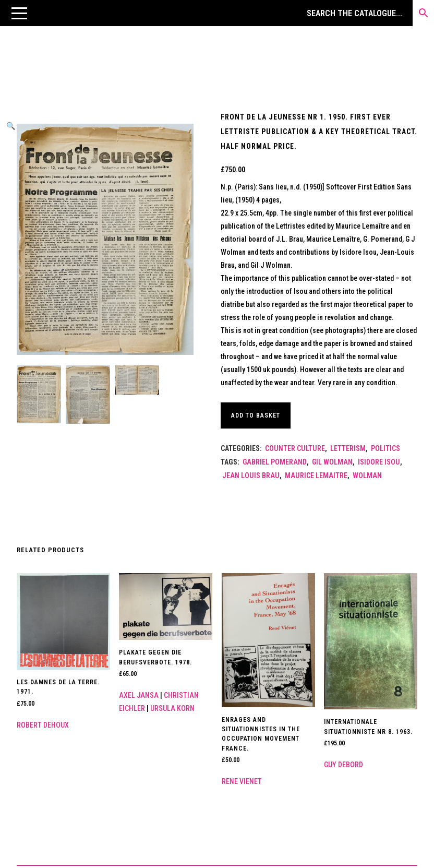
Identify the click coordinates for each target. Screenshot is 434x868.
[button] (19, 13)
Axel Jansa (139, 695)
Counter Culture (295, 448)
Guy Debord (343, 765)
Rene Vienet (242, 781)
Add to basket (257, 415)
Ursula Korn (172, 708)
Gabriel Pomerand (275, 462)
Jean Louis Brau (251, 475)
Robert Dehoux (43, 725)
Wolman (367, 475)
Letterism (348, 448)
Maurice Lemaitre (316, 475)
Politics (385, 448)
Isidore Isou (379, 462)
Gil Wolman (332, 462)
